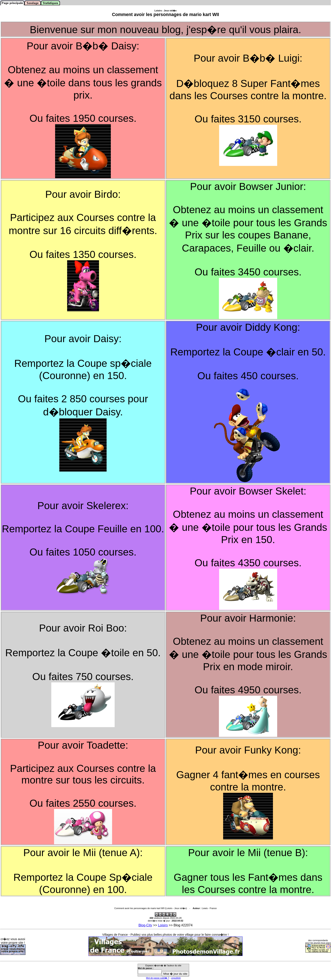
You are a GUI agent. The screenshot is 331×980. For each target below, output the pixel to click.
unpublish (176, 978)
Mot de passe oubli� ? (158, 978)
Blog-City (145, 925)
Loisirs (163, 925)
